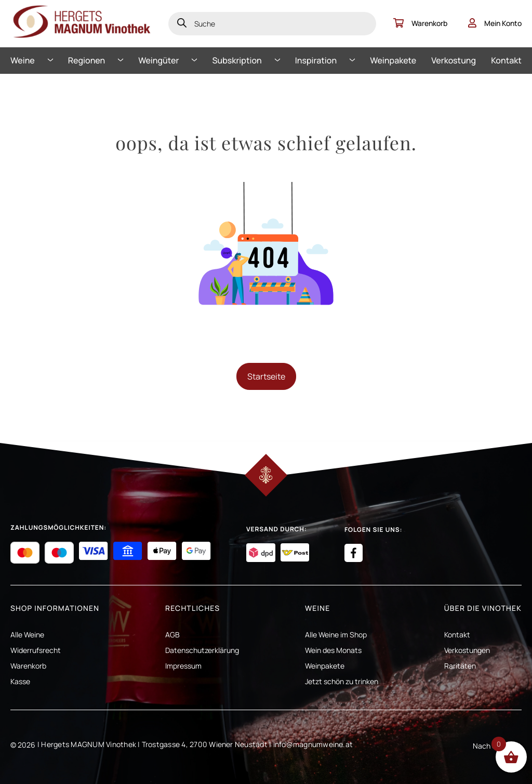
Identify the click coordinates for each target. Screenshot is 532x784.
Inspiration (316, 60)
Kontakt (506, 60)
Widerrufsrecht (36, 650)
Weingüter (158, 60)
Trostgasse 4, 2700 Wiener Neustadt (205, 744)
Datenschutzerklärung (202, 650)
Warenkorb (420, 23)
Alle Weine (27, 635)
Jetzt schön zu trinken (342, 681)
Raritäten (460, 666)
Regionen (87, 60)
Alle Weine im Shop (336, 635)
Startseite (266, 376)
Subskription (237, 60)
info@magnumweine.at (313, 744)
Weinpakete (393, 60)
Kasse (20, 681)
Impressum (183, 666)
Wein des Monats (333, 650)
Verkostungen (467, 650)
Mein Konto (495, 23)
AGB (172, 635)
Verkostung (454, 60)
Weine (23, 60)
